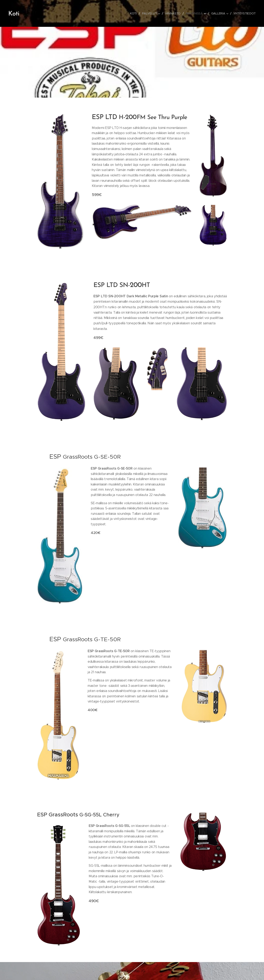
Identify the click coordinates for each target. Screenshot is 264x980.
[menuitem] (134, 13)
